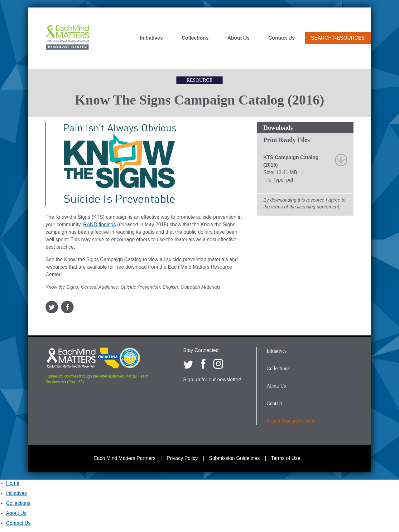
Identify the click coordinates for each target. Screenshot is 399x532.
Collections (195, 38)
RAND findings (100, 225)
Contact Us (281, 38)
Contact (274, 403)
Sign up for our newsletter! (212, 380)
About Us (239, 38)
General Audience (99, 287)
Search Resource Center (291, 421)
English (170, 287)
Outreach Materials (201, 287)
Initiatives (151, 38)
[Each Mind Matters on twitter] (188, 364)
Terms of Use (286, 458)
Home (13, 483)
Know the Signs (62, 287)
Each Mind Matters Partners (124, 458)
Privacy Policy (182, 458)
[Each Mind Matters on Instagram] (218, 364)
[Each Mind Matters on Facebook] (203, 364)
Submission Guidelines (235, 458)
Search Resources (338, 38)
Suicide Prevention (140, 287)
